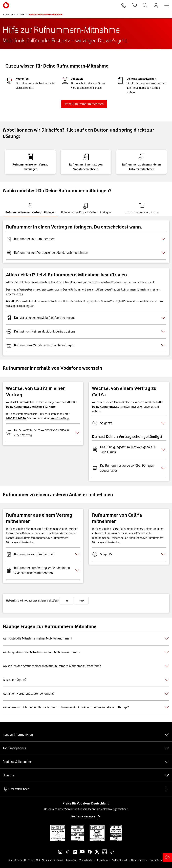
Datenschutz (72, 860)
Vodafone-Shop (60, 418)
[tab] (30, 209)
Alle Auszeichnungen (86, 817)
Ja (67, 601)
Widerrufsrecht (48, 860)
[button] (167, 857)
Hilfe (22, 14)
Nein (82, 601)
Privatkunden (9, 14)
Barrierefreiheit (157, 860)
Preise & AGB (34, 860)
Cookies (61, 860)
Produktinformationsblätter (124, 860)
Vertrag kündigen (87, 860)
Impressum (143, 860)
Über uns (86, 775)
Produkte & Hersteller (86, 762)
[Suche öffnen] (145, 5)
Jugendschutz (103, 860)
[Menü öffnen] (167, 5)
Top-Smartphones (86, 748)
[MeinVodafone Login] (156, 5)
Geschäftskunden (16, 789)
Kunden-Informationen (86, 735)
